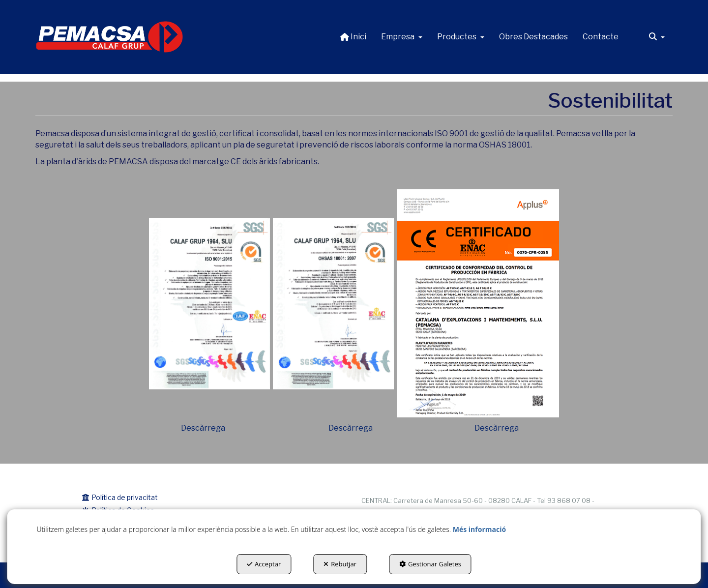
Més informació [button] (479, 529)
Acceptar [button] (264, 564)
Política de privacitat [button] (119, 497)
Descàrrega (203, 428)
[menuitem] (353, 37)
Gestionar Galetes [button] (430, 564)
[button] (110, 37)
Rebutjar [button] (340, 564)
